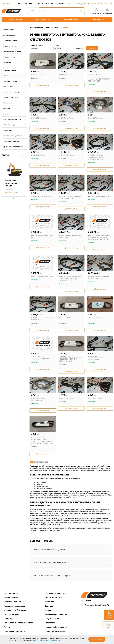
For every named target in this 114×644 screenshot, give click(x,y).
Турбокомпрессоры (14, 96)
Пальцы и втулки (14, 55)
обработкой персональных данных (47, 640)
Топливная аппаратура (14, 90)
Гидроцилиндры (14, 28)
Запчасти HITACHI (15, 20)
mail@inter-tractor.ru (86, 3)
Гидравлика (8, 129)
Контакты (22, 3)
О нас (32, 3)
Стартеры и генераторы (14, 79)
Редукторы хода (14, 123)
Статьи (40, 3)
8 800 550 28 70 (105, 3)
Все (46, 461)
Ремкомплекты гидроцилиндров (14, 67)
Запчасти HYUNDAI (71, 20)
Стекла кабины (14, 85)
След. (42, 461)
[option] (14, 176)
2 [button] (15, 197)
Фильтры (14, 107)
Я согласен (97, 639)
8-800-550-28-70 (102, 604)
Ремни (6, 74)
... (68, 2)
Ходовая (14, 112)
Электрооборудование (12, 140)
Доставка (60, 3)
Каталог (57, 26)
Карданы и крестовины (14, 44)
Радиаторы (14, 61)
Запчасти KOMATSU (43, 20)
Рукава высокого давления (13, 145)
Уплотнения (14, 101)
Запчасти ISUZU (99, 20)
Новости (49, 3)
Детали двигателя (14, 33)
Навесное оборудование (13, 134)
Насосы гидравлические (14, 118)
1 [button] (14, 197)
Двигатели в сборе (14, 39)
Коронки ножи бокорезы (14, 50)
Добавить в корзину (43, 84)
